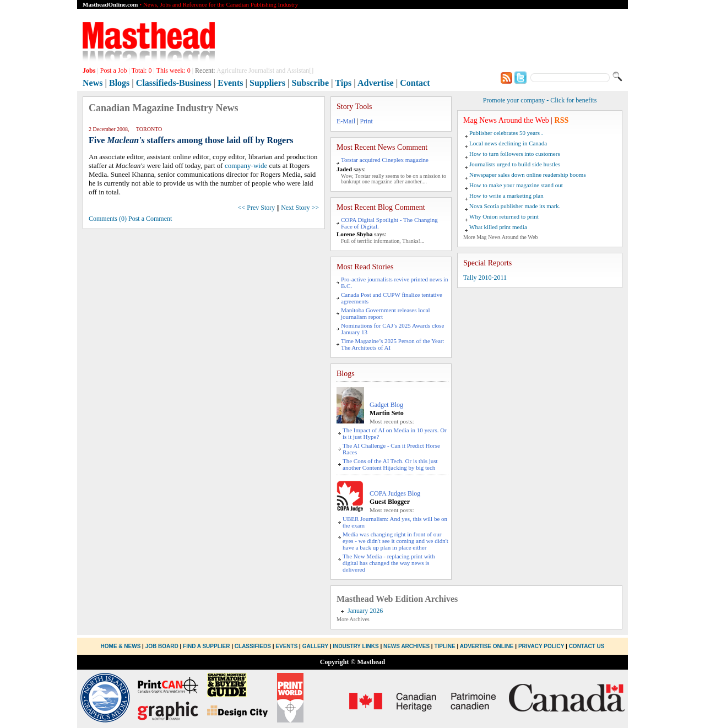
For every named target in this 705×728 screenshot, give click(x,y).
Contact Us (587, 646)
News (93, 83)
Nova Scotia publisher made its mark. (515, 206)
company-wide (246, 165)
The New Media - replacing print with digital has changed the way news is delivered (389, 563)
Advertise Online (487, 646)
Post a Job (114, 70)
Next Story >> (300, 208)
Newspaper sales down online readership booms (528, 175)
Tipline (444, 646)
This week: (173, 70)
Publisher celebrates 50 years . (506, 133)
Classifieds (253, 646)
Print (366, 121)
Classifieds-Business (174, 83)
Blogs (119, 83)
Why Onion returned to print (504, 216)
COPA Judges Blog (395, 493)
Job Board (162, 646)
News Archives (406, 646)
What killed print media (498, 227)
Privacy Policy (541, 646)
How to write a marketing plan (506, 195)
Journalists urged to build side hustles (515, 164)
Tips (343, 83)
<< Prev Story (257, 208)
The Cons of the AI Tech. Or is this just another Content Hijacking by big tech (390, 464)
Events (230, 83)
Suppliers (267, 83)
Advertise (376, 83)
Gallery (315, 646)
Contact (415, 83)
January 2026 (365, 611)
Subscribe (311, 83)
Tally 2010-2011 (485, 278)
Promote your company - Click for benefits (540, 100)
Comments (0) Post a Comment (130, 219)
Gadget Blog (386, 405)
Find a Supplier (206, 646)
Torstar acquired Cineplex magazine (385, 160)
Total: (142, 70)
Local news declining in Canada (508, 143)
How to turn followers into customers (515, 154)
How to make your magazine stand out (516, 185)
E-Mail (346, 121)
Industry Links (356, 646)
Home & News (122, 646)
